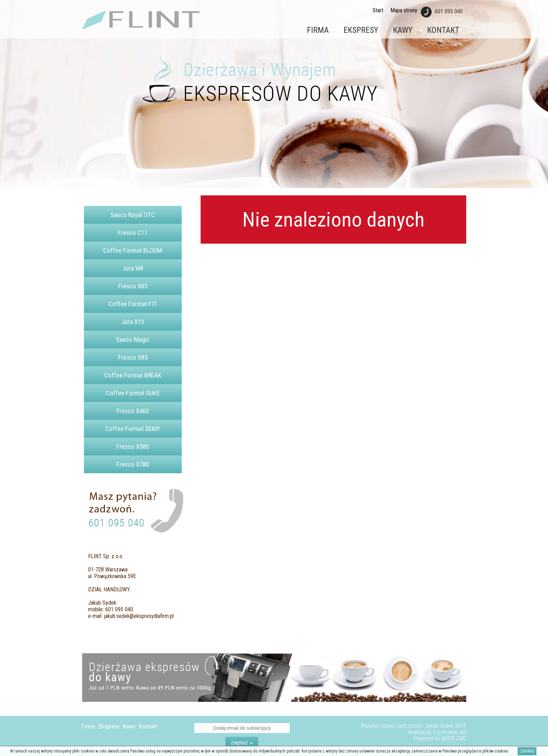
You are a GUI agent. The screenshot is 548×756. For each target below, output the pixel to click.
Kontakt (443, 30)
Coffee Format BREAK (133, 375)
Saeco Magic (133, 340)
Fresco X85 (133, 357)
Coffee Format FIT (133, 304)
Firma (318, 30)
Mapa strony (404, 10)
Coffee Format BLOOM (133, 250)
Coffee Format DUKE (133, 393)
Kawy (403, 30)
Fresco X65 (133, 286)
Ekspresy (361, 30)
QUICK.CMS (454, 739)
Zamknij (527, 751)
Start (378, 10)
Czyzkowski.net (450, 732)
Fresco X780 (133, 464)
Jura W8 (133, 268)
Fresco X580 (133, 447)
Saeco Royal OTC (133, 215)
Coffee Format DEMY (133, 429)
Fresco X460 (133, 411)
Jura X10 (133, 322)
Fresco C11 (133, 233)
